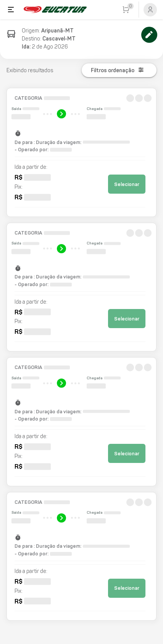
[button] (81, 152)
